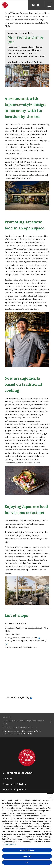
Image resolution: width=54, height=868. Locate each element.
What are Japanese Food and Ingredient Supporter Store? (24, 722)
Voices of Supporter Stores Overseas (18, 727)
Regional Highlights (14, 784)
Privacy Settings (27, 850)
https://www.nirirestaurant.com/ (22, 637)
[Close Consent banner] (50, 797)
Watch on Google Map (19, 697)
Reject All (27, 856)
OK (27, 862)
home (5, 717)
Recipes (7, 778)
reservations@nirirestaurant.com (21, 647)
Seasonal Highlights (14, 789)
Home (7, 13)
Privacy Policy (11, 844)
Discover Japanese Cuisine (18, 773)
